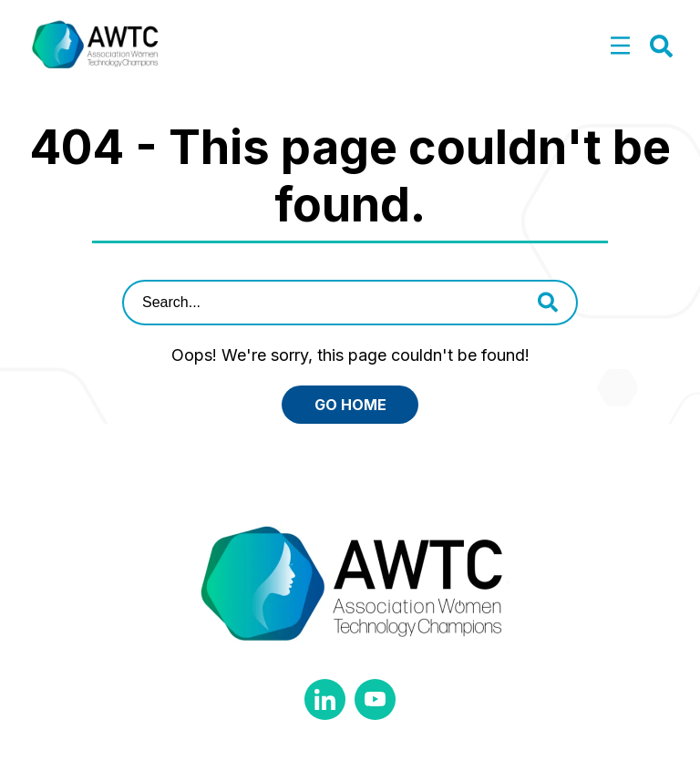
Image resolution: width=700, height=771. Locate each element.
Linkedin (325, 699)
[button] (620, 46)
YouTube (375, 699)
